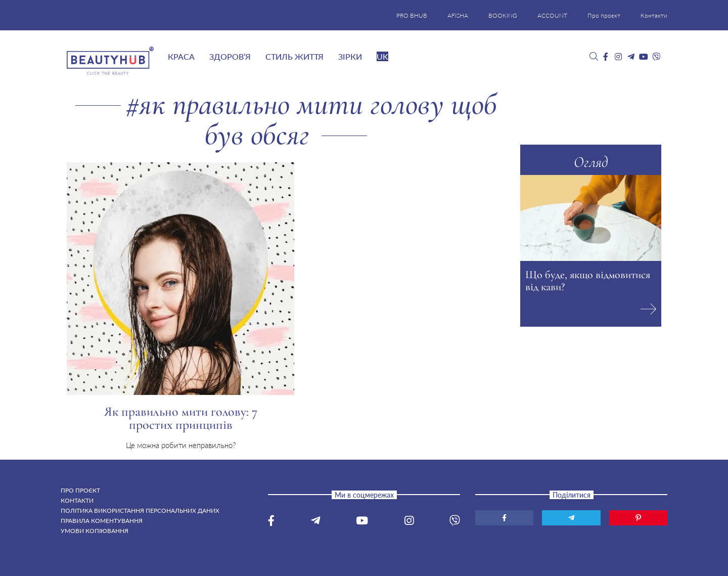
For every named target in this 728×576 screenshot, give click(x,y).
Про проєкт (604, 15)
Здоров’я (230, 56)
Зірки (350, 56)
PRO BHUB (412, 15)
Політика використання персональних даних (140, 511)
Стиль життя (294, 56)
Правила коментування (102, 521)
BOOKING (503, 15)
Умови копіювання (95, 531)
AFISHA (458, 15)
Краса (181, 56)
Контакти (654, 15)
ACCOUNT (552, 15)
